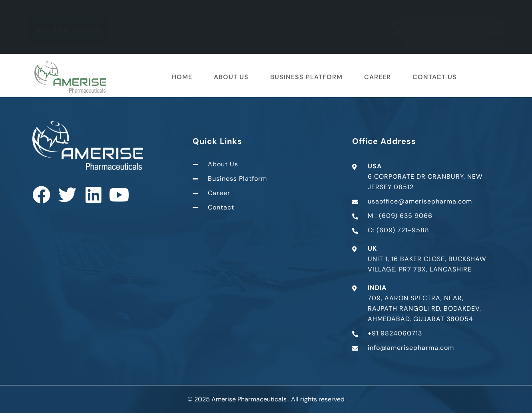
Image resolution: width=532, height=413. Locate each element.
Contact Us (435, 77)
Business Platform (306, 77)
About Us (231, 77)
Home (182, 77)
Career (378, 77)
